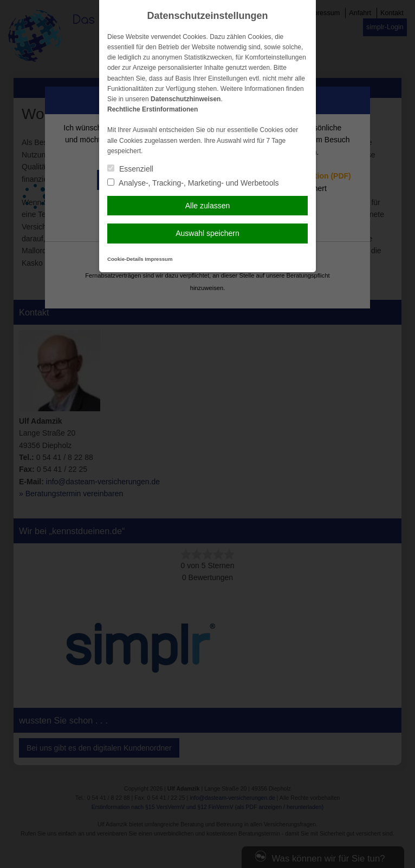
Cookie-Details (125, 259)
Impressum (158, 259)
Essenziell (130, 169)
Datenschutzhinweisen (186, 99)
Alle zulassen (208, 206)
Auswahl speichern (207, 233)
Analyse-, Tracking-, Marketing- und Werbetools (193, 183)
